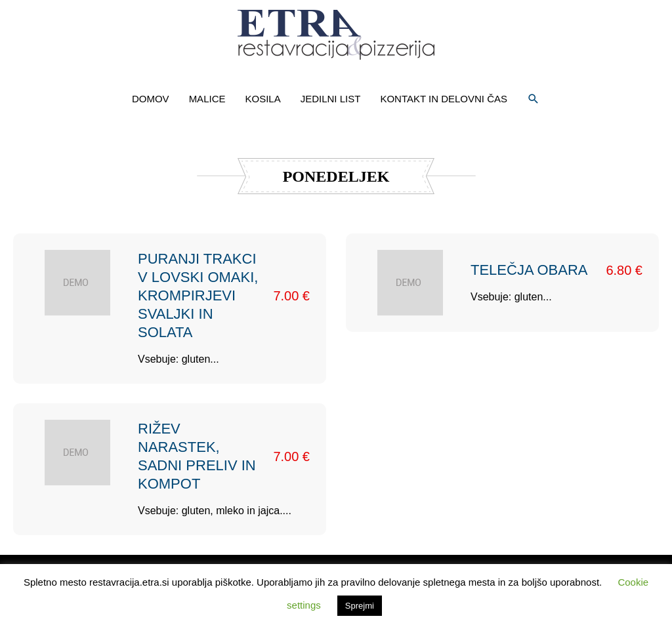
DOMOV (151, 99)
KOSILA (262, 99)
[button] (534, 99)
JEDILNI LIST (331, 99)
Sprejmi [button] (360, 606)
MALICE (207, 99)
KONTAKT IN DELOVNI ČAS (444, 99)
